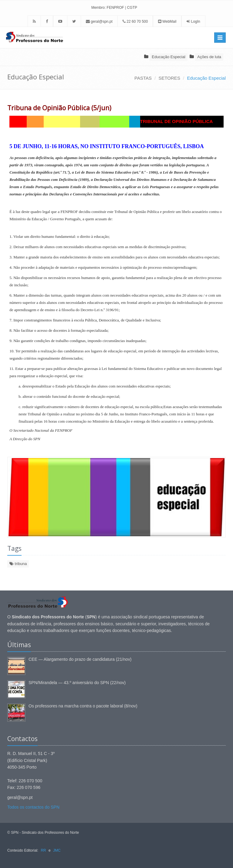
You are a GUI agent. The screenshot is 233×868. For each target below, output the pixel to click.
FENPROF (115, 8)
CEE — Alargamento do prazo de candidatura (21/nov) (80, 659)
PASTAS (143, 78)
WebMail (167, 22)
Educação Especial (169, 57)
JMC (57, 850)
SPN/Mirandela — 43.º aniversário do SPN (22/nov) (77, 683)
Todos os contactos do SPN (33, 807)
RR (43, 850)
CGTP (132, 8)
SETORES (169, 78)
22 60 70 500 (135, 22)
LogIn (196, 22)
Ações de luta (209, 57)
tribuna (18, 564)
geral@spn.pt (99, 22)
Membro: (98, 8)
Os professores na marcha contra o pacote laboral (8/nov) (83, 706)
